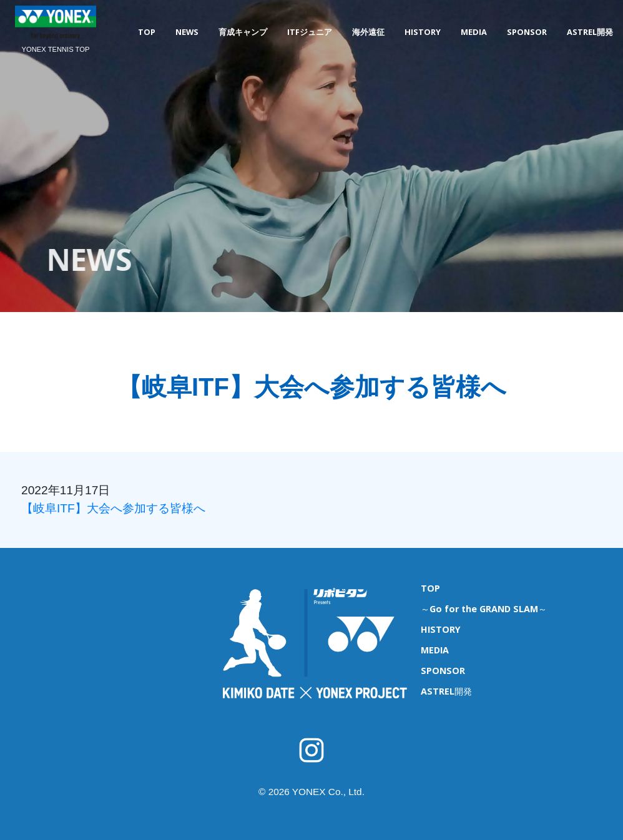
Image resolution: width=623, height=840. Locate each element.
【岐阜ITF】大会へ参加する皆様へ (113, 508)
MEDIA (474, 32)
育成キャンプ (243, 32)
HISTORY (423, 32)
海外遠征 (368, 32)
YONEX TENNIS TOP (56, 49)
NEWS (187, 32)
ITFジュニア (310, 32)
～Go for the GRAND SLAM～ (484, 609)
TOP (147, 32)
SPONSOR (527, 32)
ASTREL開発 (590, 32)
